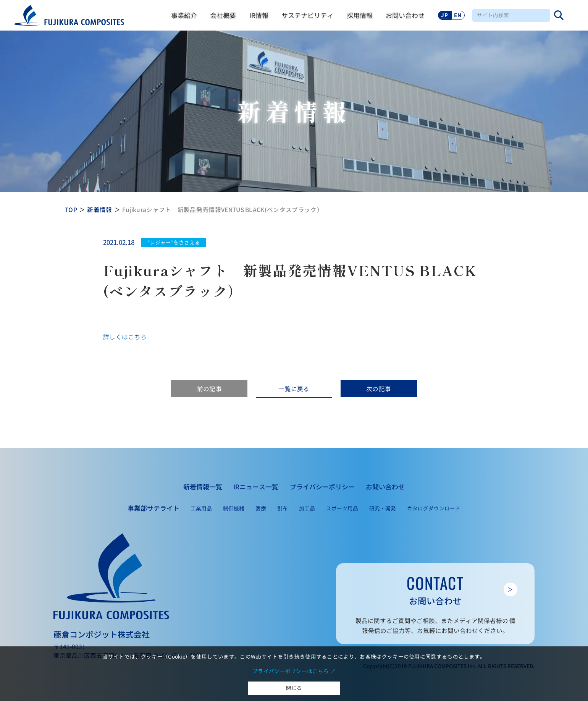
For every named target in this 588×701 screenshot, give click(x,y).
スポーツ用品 (342, 508)
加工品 (307, 508)
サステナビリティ (307, 15)
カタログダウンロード (434, 508)
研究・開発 (383, 508)
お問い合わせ (405, 15)
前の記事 (209, 389)
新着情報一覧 (203, 486)
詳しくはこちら (125, 337)
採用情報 (360, 15)
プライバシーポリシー (322, 486)
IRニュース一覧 (256, 486)
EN (458, 15)
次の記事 (379, 389)
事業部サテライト (153, 508)
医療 (261, 508)
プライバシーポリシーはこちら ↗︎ (294, 671)
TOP (71, 209)
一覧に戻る (294, 389)
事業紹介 (184, 15)
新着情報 (99, 209)
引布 (283, 508)
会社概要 (223, 15)
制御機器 (234, 508)
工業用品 (201, 508)
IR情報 (259, 15)
